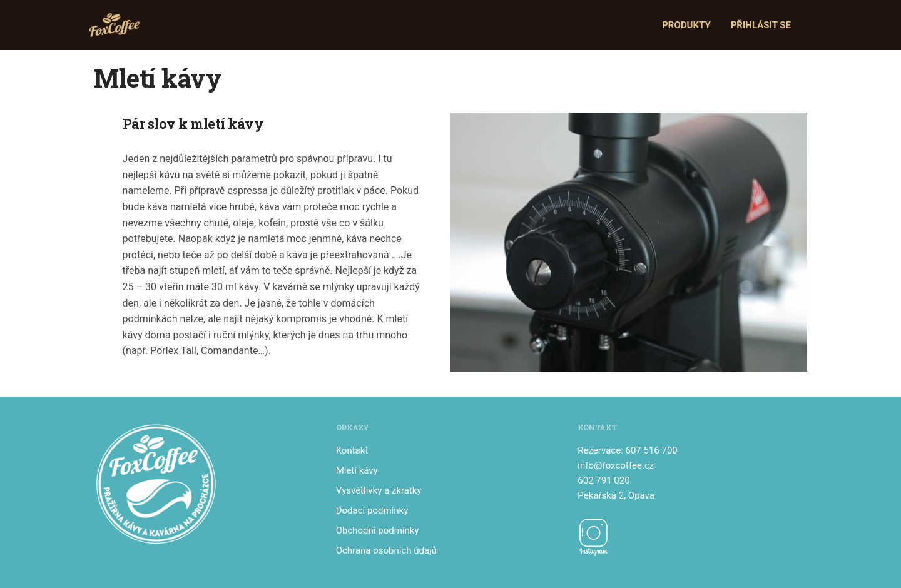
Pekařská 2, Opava (616, 495)
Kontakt (352, 450)
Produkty (686, 25)
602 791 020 (603, 480)
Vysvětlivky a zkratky (379, 490)
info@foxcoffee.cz (616, 465)
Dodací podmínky (372, 510)
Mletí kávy (357, 470)
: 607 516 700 (649, 450)
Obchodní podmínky (378, 530)
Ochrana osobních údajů (386, 550)
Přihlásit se (761, 25)
